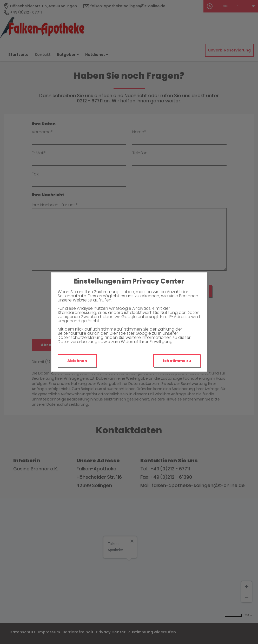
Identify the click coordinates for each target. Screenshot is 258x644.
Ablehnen (77, 361)
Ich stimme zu (177, 361)
